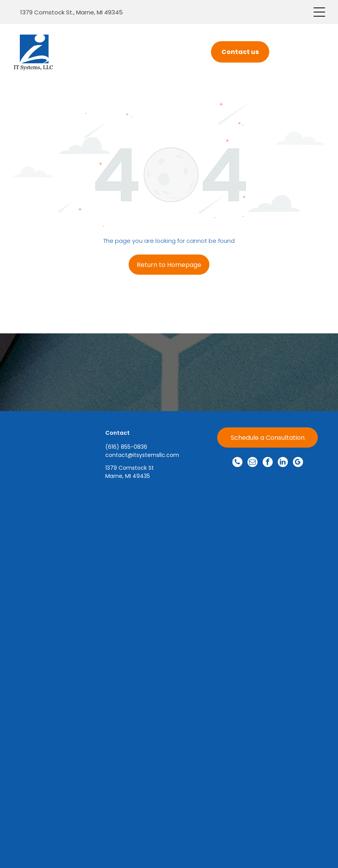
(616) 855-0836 (126, 447)
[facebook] (268, 463)
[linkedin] (283, 463)
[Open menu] (319, 12)
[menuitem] (53, 435)
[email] (253, 463)
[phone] (237, 463)
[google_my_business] (298, 463)
